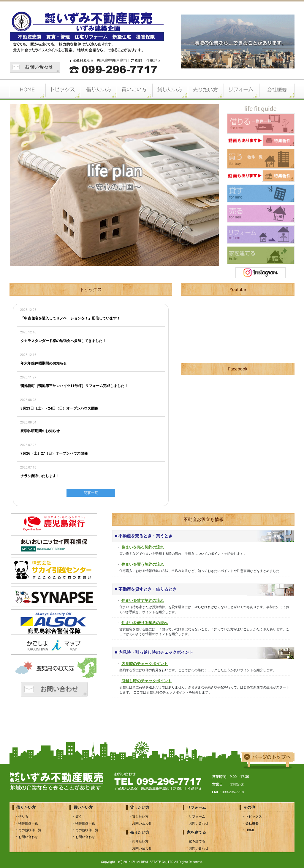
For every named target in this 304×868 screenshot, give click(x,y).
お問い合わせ (28, 837)
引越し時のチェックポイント (147, 681)
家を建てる (197, 841)
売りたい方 (205, 89)
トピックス (63, 89)
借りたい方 (99, 89)
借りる (23, 817)
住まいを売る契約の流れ (143, 547)
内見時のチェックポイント (145, 664)
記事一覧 (91, 493)
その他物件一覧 (30, 830)
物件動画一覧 (28, 823)
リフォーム (241, 89)
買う (79, 817)
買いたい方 (134, 89)
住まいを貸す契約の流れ (143, 601)
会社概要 (277, 89)
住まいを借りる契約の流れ (145, 623)
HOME (27, 89)
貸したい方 (170, 89)
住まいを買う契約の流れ (143, 564)
